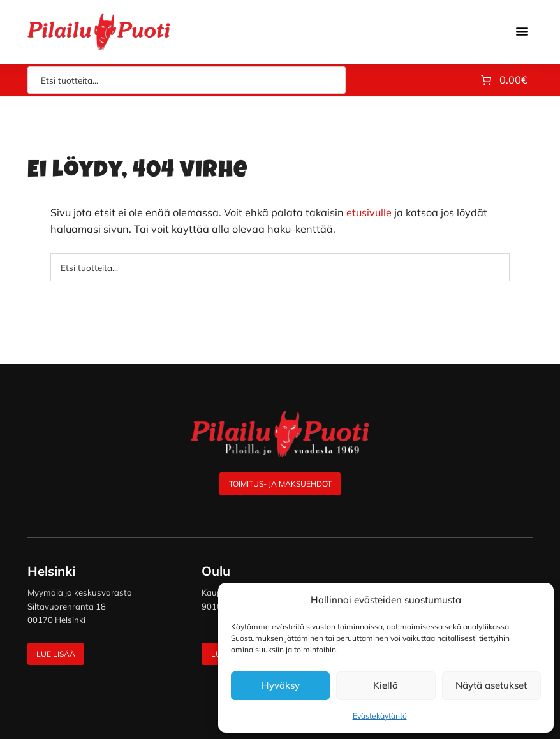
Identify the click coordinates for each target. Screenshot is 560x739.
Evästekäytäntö (380, 716)
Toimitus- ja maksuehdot (280, 484)
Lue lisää (56, 654)
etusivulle (369, 212)
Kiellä (386, 685)
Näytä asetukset (491, 685)
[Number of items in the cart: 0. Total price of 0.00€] (503, 80)
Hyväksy (281, 685)
